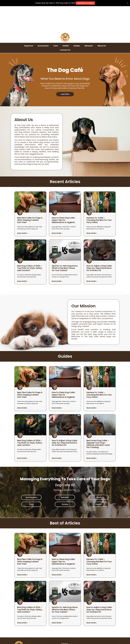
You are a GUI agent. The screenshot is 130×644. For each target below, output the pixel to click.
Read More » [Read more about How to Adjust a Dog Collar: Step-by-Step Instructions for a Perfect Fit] (92, 255)
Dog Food (29, 20)
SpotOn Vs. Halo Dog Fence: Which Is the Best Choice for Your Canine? (65, 242)
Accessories (43, 20)
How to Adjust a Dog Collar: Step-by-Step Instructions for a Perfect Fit (99, 242)
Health (66, 20)
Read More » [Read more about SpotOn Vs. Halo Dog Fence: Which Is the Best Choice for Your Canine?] (57, 255)
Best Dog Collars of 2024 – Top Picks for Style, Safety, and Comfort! (30, 242)
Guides (77, 20)
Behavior (89, 20)
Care (56, 20)
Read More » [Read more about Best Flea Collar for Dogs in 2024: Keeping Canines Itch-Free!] (22, 207)
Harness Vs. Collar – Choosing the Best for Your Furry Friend (99, 194)
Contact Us (65, 24)
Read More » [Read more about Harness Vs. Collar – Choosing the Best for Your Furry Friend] (92, 207)
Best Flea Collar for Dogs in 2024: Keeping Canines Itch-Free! (30, 194)
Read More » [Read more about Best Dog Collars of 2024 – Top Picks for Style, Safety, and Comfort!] (22, 255)
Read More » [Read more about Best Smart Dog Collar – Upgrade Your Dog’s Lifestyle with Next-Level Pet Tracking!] (92, 432)
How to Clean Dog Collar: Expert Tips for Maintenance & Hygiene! (64, 194)
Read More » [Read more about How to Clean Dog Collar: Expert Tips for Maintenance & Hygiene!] (57, 207)
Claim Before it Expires (85, 3)
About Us (102, 20)
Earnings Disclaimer (70, 632)
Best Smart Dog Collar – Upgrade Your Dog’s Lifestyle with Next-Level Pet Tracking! (98, 418)
